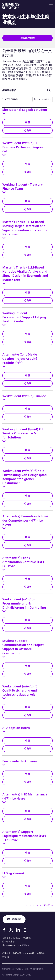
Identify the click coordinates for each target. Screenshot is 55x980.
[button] (27, 130)
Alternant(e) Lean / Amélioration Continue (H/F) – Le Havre (25, 562)
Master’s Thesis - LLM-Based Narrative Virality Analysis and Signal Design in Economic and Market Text (25, 274)
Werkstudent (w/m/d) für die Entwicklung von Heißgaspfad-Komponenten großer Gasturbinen (25, 477)
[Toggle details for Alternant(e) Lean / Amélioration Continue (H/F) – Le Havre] (4, 570)
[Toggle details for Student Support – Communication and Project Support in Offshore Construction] (4, 657)
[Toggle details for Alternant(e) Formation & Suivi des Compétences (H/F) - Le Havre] (4, 528)
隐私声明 (17, 953)
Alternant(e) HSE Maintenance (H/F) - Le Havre (25, 796)
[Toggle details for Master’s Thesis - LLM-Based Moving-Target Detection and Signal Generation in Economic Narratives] (4, 238)
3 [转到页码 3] (30, 906)
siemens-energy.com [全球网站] (12, 945)
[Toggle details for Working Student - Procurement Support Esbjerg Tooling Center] (4, 325)
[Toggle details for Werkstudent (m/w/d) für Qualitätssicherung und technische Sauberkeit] (4, 698)
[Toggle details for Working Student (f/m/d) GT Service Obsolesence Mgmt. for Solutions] (4, 441)
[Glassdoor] (25, 930)
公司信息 (6, 953)
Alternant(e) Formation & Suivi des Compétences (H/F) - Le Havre (25, 520)
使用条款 (41, 953)
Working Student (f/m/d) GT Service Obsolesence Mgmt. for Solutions (23, 433)
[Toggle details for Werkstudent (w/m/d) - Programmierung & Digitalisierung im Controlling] (4, 611)
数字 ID (6, 957)
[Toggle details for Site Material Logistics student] (4, 113)
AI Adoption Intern (16, 728)
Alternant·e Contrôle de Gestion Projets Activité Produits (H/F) (20, 359)
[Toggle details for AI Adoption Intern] (4, 732)
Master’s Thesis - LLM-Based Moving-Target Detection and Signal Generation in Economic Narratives (25, 228)
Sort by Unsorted (41, 99)
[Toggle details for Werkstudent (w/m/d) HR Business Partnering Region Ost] (4, 155)
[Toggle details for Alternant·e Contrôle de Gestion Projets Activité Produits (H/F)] (4, 366)
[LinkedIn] (18, 930)
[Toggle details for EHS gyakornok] (4, 877)
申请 (28, 122)
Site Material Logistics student (25, 110)
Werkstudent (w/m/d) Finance (24, 396)
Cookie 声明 (29, 953)
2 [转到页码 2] (27, 906)
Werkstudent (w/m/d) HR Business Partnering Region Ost (23, 147)
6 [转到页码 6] (41, 906)
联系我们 (16, 919)
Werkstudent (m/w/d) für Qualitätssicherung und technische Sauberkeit (21, 691)
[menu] (51, 6)
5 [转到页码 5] (37, 906)
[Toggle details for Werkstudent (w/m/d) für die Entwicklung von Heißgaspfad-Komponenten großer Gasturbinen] (4, 487)
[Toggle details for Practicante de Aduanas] (4, 765)
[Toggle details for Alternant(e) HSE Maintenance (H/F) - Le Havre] (4, 802)
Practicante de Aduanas (20, 761)
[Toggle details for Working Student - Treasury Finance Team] (4, 192)
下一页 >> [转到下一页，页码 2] (48, 905)
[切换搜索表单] (49, 90)
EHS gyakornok (13, 873)
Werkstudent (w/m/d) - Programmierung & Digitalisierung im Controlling (24, 603)
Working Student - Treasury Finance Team (23, 187)
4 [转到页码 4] (34, 906)
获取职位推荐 (28, 38)
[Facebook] (4, 930)
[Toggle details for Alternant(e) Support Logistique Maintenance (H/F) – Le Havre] (4, 844)
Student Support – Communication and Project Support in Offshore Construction (23, 647)
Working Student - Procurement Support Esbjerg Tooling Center (24, 317)
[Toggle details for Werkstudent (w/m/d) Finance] (4, 400)
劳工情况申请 (9, 942)
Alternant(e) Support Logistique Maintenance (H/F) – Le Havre (24, 836)
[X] (11, 930)
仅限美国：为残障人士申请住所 (17, 938)
